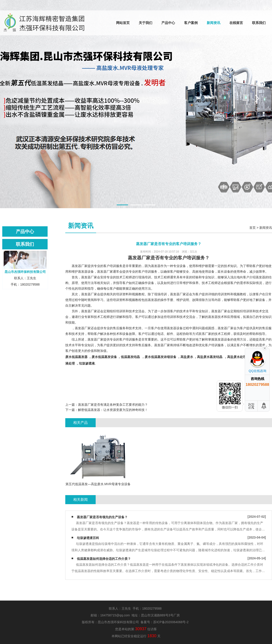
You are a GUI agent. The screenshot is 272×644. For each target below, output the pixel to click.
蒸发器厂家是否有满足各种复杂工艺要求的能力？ (113, 405)
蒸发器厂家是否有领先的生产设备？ (102, 517)
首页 (253, 228)
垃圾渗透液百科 (88, 538)
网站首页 (123, 23)
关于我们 (146, 23)
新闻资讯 (214, 23)
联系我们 (259, 23)
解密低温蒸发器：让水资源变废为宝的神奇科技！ (113, 410)
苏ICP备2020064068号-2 (171, 622)
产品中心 (168, 23)
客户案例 (191, 23)
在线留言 (236, 23)
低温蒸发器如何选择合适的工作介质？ (104, 559)
